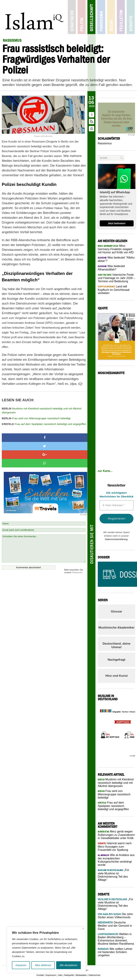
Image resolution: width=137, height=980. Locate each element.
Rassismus (105, 143)
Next (128, 733)
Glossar (116, 611)
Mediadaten (81, 975)
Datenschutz (95, 975)
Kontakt (40, 975)
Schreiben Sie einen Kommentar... (44, 548)
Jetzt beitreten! (117, 223)
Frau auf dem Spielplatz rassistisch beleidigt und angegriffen (44, 424)
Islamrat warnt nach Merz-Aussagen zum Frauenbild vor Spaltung (115, 847)
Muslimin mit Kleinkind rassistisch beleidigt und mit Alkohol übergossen (42, 411)
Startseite (72, 17)
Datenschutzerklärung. (116, 539)
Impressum (51, 975)
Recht (111, 17)
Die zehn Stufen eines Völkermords (115, 916)
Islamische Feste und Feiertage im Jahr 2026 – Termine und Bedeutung (116, 278)
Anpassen (21, 965)
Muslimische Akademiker (117, 628)
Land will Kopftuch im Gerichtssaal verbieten (114, 290)
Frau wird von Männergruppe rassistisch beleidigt (36, 418)
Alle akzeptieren (68, 965)
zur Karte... (105, 471)
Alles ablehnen (43, 965)
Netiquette (77, 572)
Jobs (60, 975)
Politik (82, 17)
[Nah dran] (83, 929)
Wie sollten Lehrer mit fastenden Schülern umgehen (115, 952)
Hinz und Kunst (117, 676)
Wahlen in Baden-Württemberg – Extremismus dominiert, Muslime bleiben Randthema (116, 939)
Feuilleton (121, 17)
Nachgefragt (116, 660)
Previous (103, 733)
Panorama (101, 17)
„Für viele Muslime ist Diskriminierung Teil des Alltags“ (113, 875)
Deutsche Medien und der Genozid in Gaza (115, 926)
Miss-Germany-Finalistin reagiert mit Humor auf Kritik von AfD (116, 249)
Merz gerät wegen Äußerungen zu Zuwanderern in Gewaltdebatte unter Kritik (116, 835)
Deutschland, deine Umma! (116, 645)
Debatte (131, 17)
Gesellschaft (91, 17)
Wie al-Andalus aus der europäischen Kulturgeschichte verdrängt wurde (116, 860)
